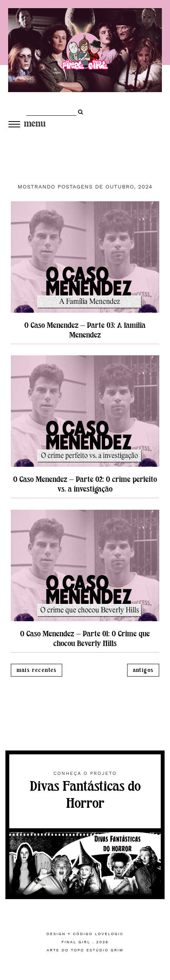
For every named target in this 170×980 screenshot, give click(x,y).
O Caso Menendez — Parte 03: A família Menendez (85, 330)
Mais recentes (37, 670)
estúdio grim (105, 950)
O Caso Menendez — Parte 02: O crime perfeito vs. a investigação (85, 484)
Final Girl (76, 942)
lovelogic (109, 934)
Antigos (143, 670)
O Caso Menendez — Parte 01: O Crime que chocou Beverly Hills (85, 639)
